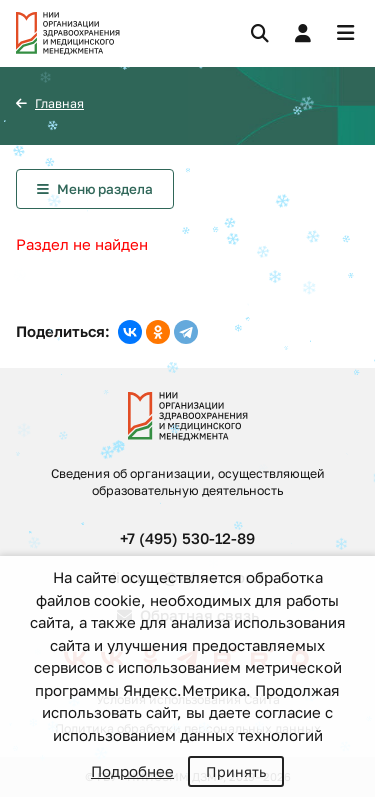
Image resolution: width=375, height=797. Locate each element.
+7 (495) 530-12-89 (187, 538)
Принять (236, 771)
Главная (59, 103)
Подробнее (132, 771)
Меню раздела (105, 189)
